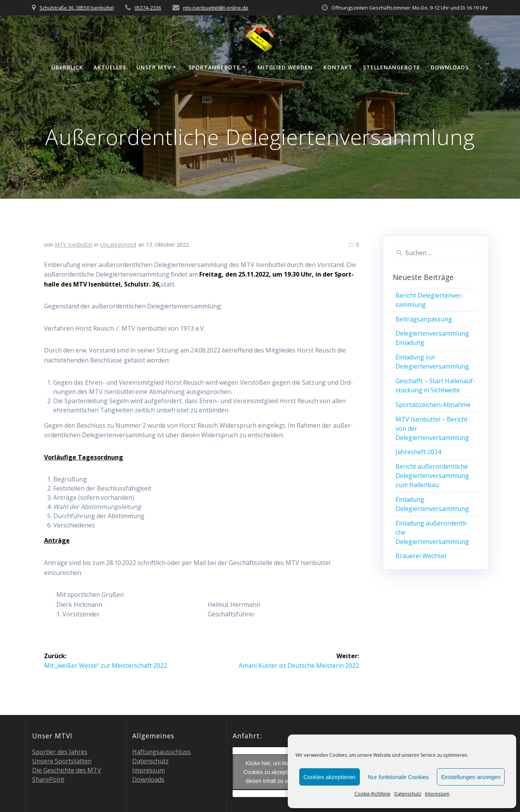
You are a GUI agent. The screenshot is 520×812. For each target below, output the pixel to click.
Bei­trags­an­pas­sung (424, 319)
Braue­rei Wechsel (421, 556)
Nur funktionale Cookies (398, 777)
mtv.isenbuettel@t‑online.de (216, 8)
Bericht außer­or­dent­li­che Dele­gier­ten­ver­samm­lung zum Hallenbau (432, 476)
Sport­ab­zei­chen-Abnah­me (433, 405)
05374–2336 (148, 8)
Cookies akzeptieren (330, 777)
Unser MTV (154, 67)
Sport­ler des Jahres (60, 752)
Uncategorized (118, 245)
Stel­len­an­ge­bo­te (392, 67)
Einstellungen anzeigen (471, 777)
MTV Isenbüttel (74, 245)
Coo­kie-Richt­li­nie (372, 794)
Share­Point (48, 779)
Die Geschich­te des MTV (67, 770)
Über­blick (67, 67)
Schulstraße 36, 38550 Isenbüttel (77, 8)
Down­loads (450, 67)
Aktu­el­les (110, 67)
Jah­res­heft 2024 (418, 452)
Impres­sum (437, 794)
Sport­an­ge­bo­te (214, 67)
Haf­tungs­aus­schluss (162, 752)
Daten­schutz (408, 794)
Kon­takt (338, 67)
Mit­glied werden (285, 67)
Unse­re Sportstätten (62, 761)
